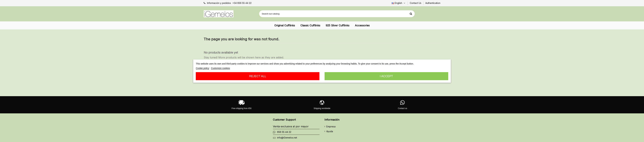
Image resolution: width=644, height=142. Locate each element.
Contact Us (416, 3)
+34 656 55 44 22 (242, 3)
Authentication (433, 3)
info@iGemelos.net (287, 138)
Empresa (331, 126)
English (399, 3)
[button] (285, 25)
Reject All (258, 76)
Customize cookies (220, 68)
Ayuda (330, 131)
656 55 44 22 (284, 132)
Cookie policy (202, 68)
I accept (386, 76)
